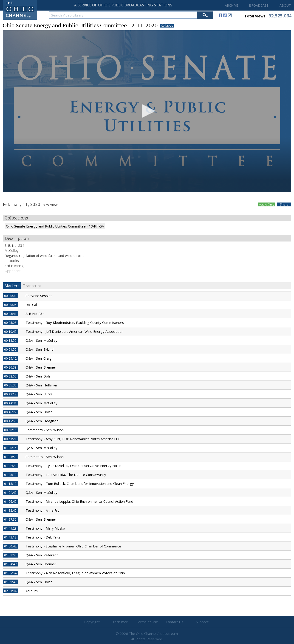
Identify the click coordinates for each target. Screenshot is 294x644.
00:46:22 (10, 412)
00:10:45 (10, 332)
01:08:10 (10, 475)
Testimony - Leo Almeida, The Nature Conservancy (66, 475)
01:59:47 (10, 582)
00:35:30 (10, 385)
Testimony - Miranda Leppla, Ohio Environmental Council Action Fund (79, 501)
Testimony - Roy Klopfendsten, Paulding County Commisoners (75, 322)
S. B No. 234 (35, 314)
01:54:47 (10, 564)
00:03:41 (10, 314)
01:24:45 (10, 493)
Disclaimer (120, 622)
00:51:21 (10, 439)
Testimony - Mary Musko (45, 528)
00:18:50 (10, 340)
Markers (12, 286)
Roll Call (31, 305)
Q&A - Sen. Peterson (42, 555)
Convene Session (39, 296)
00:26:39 (10, 367)
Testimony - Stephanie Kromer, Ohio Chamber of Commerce (73, 546)
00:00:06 (10, 305)
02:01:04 (10, 591)
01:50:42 (10, 546)
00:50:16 (10, 430)
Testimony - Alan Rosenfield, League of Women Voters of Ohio (75, 573)
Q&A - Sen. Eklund (40, 349)
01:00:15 (10, 448)
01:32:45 (10, 510)
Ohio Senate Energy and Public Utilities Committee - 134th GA (55, 226)
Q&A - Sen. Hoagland (42, 421)
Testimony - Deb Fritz (43, 537)
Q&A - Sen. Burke (39, 394)
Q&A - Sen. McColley (41, 340)
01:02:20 (10, 466)
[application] (147, 111)
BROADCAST (259, 5)
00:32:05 (10, 376)
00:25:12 (10, 358)
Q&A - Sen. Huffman (41, 385)
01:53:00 (10, 555)
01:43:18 (10, 537)
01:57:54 (10, 573)
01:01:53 (10, 457)
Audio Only (267, 204)
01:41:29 (10, 528)
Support (202, 622)
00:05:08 (10, 323)
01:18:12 (10, 484)
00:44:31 (10, 403)
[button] (147, 111)
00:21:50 (10, 349)
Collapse (167, 26)
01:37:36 (10, 519)
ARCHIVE (231, 5)
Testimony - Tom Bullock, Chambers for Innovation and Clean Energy (80, 483)
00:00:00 (10, 296)
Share (284, 204)
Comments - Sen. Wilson (45, 430)
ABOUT (285, 5)
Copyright (92, 622)
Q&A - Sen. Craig (38, 358)
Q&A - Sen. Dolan (39, 376)
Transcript (32, 286)
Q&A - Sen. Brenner (41, 367)
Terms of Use (147, 622)
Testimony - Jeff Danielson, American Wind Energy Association (74, 331)
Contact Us (175, 622)
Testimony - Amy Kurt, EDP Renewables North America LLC (73, 439)
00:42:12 (10, 394)
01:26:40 (10, 501)
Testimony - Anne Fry (42, 510)
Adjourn (32, 591)
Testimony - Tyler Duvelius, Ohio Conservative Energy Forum (74, 466)
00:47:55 (10, 421)
